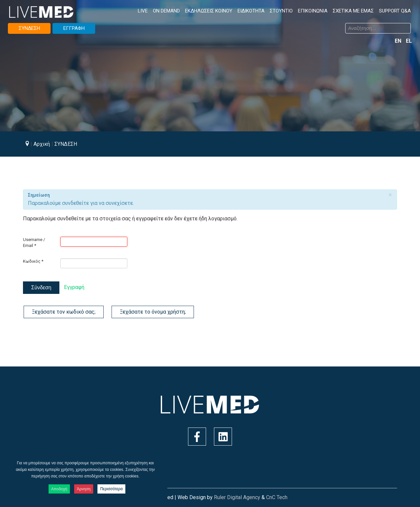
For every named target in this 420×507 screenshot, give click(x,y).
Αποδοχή (59, 489)
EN (399, 41)
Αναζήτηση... (215, 24)
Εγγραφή (74, 287)
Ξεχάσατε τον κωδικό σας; (64, 312)
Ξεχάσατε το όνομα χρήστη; (153, 312)
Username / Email (34, 242)
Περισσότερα (111, 489)
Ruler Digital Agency (237, 497)
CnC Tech (277, 497)
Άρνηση (84, 489)
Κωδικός (33, 261)
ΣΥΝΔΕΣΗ (29, 28)
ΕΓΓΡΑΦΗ (74, 28)
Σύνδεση (41, 287)
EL (409, 41)
